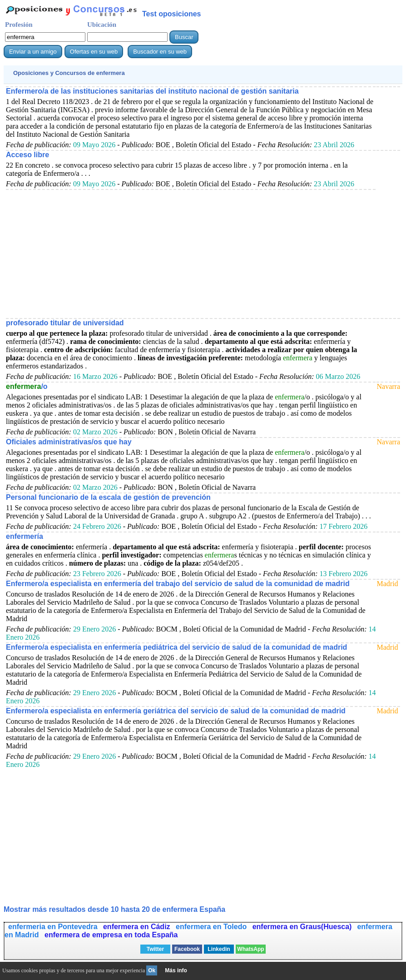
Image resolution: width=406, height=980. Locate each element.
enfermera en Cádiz (138, 927)
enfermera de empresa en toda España (111, 935)
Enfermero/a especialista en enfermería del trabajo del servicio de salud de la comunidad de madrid (178, 584)
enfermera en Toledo (212, 927)
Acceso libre (27, 155)
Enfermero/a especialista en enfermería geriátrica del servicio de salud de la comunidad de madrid (176, 711)
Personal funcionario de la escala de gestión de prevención (108, 497)
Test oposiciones (172, 14)
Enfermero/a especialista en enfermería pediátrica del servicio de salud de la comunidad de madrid (176, 647)
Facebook (187, 949)
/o (27, 386)
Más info (176, 970)
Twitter (155, 949)
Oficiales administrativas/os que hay (69, 442)
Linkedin (219, 949)
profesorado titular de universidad (65, 323)
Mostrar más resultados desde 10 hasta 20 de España (114, 909)
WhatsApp (250, 949)
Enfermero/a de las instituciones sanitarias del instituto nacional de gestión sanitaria (152, 91)
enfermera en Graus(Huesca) (302, 927)
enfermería (25, 536)
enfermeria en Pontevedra (54, 927)
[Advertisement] (191, 254)
